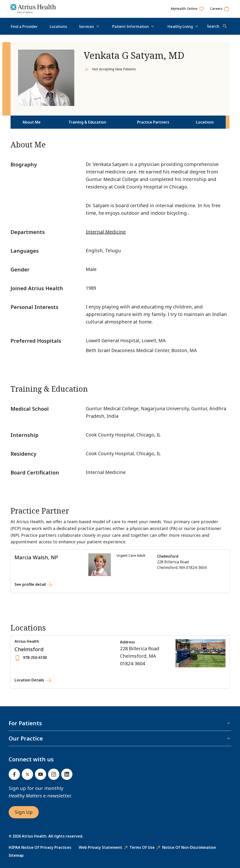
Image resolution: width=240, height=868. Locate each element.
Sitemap (16, 855)
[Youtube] (41, 774)
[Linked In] (67, 774)
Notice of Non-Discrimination (189, 847)
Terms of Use (142, 847)
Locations (58, 26)
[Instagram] (54, 774)
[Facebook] (14, 774)
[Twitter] (27, 774)
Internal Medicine (106, 232)
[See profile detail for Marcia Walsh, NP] (33, 585)
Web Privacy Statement (100, 847)
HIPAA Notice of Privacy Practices (40, 847)
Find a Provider (24, 26)
